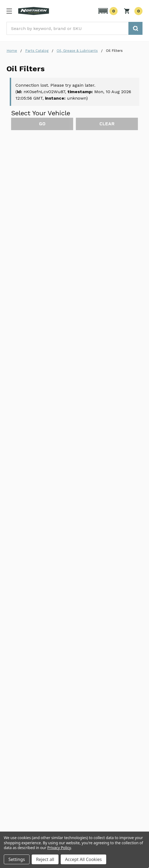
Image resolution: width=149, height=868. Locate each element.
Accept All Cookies (83, 859)
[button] (107, 11)
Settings (17, 859)
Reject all (45, 859)
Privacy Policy (59, 848)
